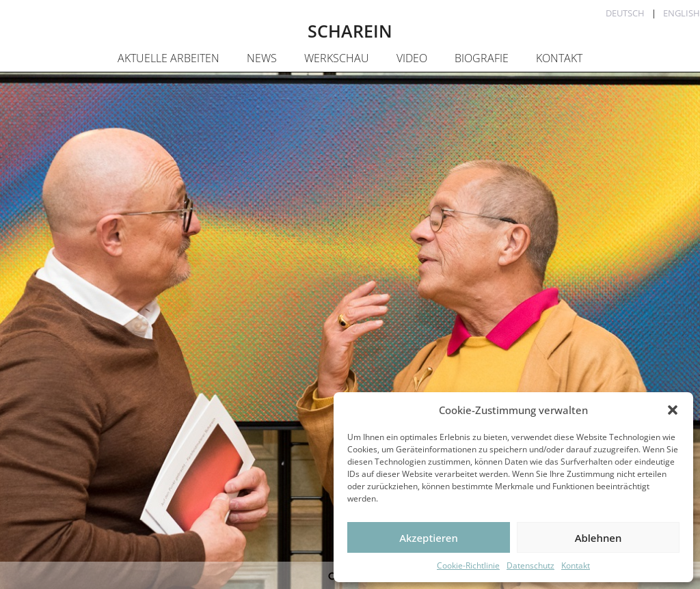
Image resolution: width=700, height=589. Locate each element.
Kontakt (576, 565)
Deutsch (625, 13)
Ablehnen (598, 538)
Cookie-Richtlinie (468, 565)
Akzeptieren (429, 538)
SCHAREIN (350, 31)
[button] (673, 410)
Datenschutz (530, 565)
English (682, 13)
